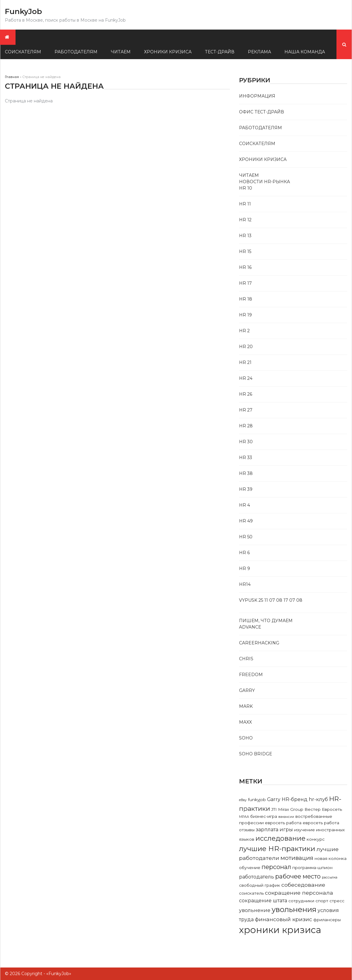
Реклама (259, 52)
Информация (257, 96)
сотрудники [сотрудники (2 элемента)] (301, 901)
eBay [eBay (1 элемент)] (243, 800)
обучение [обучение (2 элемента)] (250, 868)
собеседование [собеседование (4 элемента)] (303, 885)
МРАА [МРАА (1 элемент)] (244, 817)
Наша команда (305, 52)
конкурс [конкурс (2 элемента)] (316, 839)
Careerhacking (259, 643)
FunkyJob (23, 11)
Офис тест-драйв (262, 112)
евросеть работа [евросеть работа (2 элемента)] (283, 823)
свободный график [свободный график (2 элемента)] (260, 885)
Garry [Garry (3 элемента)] (274, 799)
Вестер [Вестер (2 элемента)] (313, 809)
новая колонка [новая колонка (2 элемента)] (331, 858)
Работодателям (76, 52)
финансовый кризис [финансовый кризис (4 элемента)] (283, 919)
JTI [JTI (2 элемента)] (274, 809)
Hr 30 (246, 442)
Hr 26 (246, 394)
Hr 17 (245, 283)
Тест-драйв (220, 52)
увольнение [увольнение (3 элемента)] (255, 910)
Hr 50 (246, 537)
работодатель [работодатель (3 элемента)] (257, 877)
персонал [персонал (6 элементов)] (276, 867)
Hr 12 (245, 220)
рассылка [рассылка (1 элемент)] (330, 877)
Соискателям (257, 144)
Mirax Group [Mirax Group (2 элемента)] (291, 809)
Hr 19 (245, 315)
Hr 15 (245, 251)
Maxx (245, 722)
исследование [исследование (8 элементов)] (280, 838)
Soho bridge (256, 754)
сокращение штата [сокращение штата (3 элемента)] (263, 901)
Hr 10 (246, 188)
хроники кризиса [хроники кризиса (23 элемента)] (280, 930)
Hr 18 (246, 299)
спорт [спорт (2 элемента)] (322, 901)
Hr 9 (245, 568)
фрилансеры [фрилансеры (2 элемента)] (327, 920)
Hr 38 (246, 473)
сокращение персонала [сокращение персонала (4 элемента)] (299, 893)
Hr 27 (246, 410)
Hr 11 (245, 204)
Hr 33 (246, 458)
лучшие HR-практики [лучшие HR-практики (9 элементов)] (277, 849)
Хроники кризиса (168, 52)
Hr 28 (246, 426)
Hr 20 (246, 347)
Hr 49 (246, 521)
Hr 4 (245, 505)
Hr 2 (244, 331)
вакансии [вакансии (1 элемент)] (286, 817)
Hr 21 (245, 362)
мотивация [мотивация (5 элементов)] (297, 858)
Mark (246, 706)
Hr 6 (244, 553)
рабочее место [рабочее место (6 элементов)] (298, 876)
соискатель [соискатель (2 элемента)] (251, 893)
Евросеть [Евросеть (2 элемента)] (332, 809)
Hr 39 (246, 489)
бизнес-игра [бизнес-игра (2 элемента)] (264, 816)
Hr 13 (245, 236)
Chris (246, 659)
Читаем (121, 52)
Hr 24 (246, 378)
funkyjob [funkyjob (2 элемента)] (257, 800)
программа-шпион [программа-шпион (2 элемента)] (312, 868)
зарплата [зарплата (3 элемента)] (267, 830)
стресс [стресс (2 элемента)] (337, 901)
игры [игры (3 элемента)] (286, 830)
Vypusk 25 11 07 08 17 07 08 (271, 600)
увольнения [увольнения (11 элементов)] (294, 909)
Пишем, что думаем (266, 621)
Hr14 (245, 584)
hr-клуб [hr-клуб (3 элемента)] (318, 799)
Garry (247, 690)
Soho (246, 738)
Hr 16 (245, 267)
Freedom (251, 675)
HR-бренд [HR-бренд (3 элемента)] (295, 799)
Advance (250, 627)
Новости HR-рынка (264, 182)
